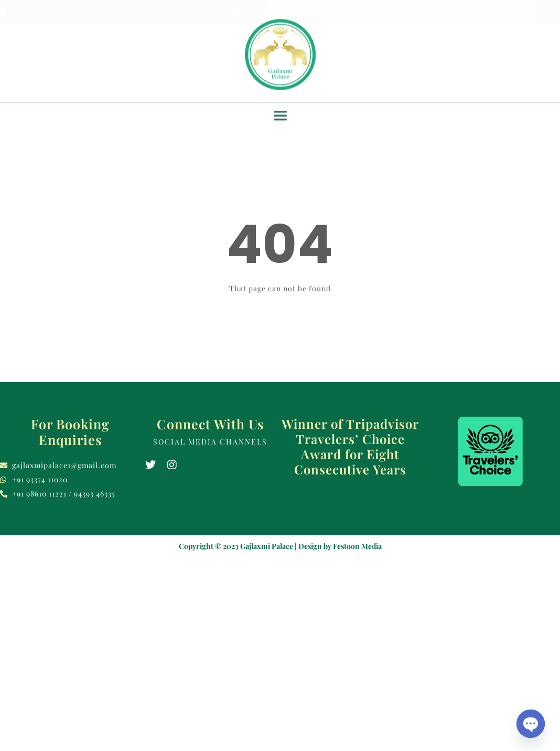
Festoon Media (357, 546)
